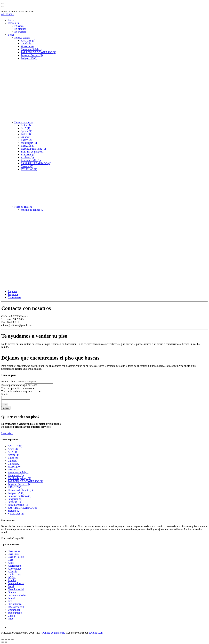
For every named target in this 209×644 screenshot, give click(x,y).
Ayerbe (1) (26, 131)
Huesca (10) (27, 46)
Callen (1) (26, 137)
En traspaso (20, 32)
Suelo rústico (15, 604)
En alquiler (20, 29)
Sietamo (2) (27, 166)
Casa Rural (14, 554)
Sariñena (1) (27, 157)
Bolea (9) (26, 134)
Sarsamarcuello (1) (31, 160)
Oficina (12, 592)
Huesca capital (22, 38)
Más (5, 405)
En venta (19, 26)
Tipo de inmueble (10, 391)
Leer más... (7, 433)
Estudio (12, 580)
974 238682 (8, 14)
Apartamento (15, 566)
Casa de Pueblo (16, 557)
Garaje (11, 616)
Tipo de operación (11, 388)
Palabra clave (8, 382)
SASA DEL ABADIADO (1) (36, 163)
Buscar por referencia (13, 385)
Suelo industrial (16, 583)
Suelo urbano (15, 613)
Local (11, 586)
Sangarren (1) (28, 155)
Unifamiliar (14, 610)
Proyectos (13, 294)
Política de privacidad (54, 633)
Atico (11, 563)
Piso (10, 601)
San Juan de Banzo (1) (33, 152)
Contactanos (14, 297)
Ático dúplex (15, 569)
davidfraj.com (96, 633)
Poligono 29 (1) (29, 58)
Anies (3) (26, 125)
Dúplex (12, 577)
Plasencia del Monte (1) (33, 149)
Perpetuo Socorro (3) (32, 55)
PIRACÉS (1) (28, 146)
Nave (11, 619)
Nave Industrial (16, 589)
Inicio (11, 20)
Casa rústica (14, 551)
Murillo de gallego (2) (32, 210)
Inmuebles (13, 23)
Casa (10, 560)
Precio (5, 394)
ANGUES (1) (28, 41)
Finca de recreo (16, 607)
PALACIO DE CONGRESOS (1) (38, 52)
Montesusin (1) (29, 143)
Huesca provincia (24, 122)
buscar (6, 408)
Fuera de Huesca (23, 207)
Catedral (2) (27, 44)
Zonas (11, 35)
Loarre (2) (26, 140)
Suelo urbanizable (17, 595)
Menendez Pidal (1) (31, 49)
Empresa (12, 291)
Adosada (12, 572)
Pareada (12, 598)
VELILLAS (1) (29, 169)
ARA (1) (25, 128)
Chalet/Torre (14, 575)
